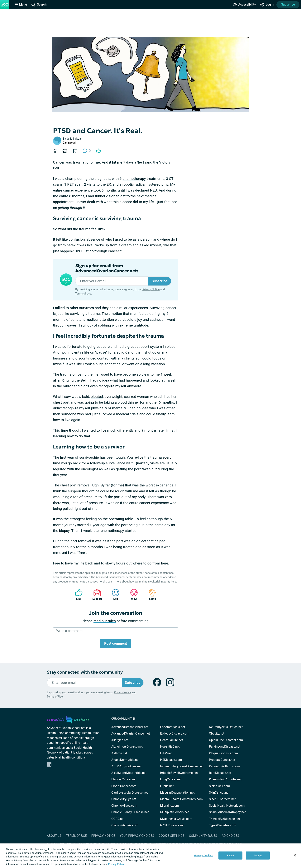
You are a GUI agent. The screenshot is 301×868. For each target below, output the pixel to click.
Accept (258, 855)
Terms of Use (83, 294)
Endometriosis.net (172, 727)
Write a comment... (71, 631)
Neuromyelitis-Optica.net (226, 727)
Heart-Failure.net (171, 740)
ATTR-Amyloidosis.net (126, 766)
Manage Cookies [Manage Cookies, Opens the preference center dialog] (203, 855)
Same (150, 594)
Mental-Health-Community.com (181, 799)
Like (77, 594)
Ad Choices (230, 836)
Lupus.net (167, 786)
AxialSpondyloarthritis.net (129, 773)
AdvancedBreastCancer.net (130, 727)
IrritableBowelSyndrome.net (179, 773)
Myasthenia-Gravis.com (176, 819)
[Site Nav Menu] (21, 5)
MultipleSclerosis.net (174, 812)
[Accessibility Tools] (244, 5)
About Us (54, 836)
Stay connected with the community (85, 672)
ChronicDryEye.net (124, 799)
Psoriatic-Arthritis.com (224, 766)
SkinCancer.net (219, 793)
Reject (231, 855)
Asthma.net (119, 753)
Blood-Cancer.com (124, 786)
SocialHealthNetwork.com (227, 806)
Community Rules (203, 836)
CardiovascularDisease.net (129, 793)
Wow (132, 594)
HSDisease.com (171, 760)
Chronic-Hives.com (124, 806)
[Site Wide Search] (39, 5)
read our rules (105, 621)
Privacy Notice (151, 289)
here (173, 582)
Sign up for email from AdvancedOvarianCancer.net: (107, 268)
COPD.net (118, 819)
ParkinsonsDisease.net (225, 747)
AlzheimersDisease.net (127, 747)
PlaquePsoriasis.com (224, 753)
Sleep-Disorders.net (222, 799)
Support (96, 594)
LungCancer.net (171, 779)
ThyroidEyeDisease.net (225, 819)
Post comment (116, 643)
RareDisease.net (220, 773)
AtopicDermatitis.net (125, 760)
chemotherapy (134, 179)
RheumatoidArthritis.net (225, 779)
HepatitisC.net (170, 747)
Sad (114, 594)
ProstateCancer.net (222, 760)
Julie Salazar (74, 139)
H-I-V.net (166, 753)
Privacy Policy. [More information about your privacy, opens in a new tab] (116, 864)
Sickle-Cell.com (220, 786)
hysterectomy (157, 184)
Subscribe (288, 5)
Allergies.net (120, 740)
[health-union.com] (68, 719)
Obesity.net (217, 733)
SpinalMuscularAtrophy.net (227, 812)
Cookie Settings (172, 836)
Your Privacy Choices (137, 836)
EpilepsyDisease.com (175, 733)
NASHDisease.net (172, 825)
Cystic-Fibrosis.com (125, 825)
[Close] (295, 855)
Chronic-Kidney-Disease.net (130, 812)
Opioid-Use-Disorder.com (226, 740)
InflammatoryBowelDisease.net (181, 766)
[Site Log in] (267, 5)
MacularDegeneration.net (177, 793)
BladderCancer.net (124, 779)
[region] (150, 856)
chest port (68, 485)
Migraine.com (170, 806)
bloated (97, 397)
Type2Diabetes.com (223, 825)
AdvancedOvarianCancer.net (131, 733)
